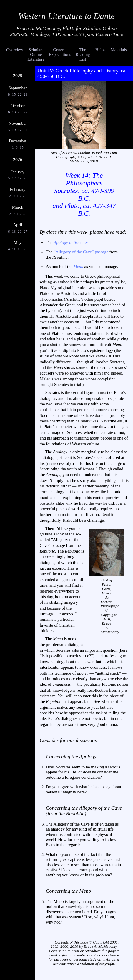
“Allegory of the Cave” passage (81, 252)
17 (20, 130)
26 (26, 178)
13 (14, 112)
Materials (119, 50)
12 (14, 178)
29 (26, 94)
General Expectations (60, 52)
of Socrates (71, 242)
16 (19, 196)
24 (26, 130)
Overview (15, 50)
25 (25, 249)
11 (14, 249)
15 (14, 94)
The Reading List (83, 54)
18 (19, 249)
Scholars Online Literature (36, 54)
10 (14, 130)
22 (20, 94)
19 (20, 178)
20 (20, 112)
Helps (100, 50)
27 (26, 112)
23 (24, 196)
